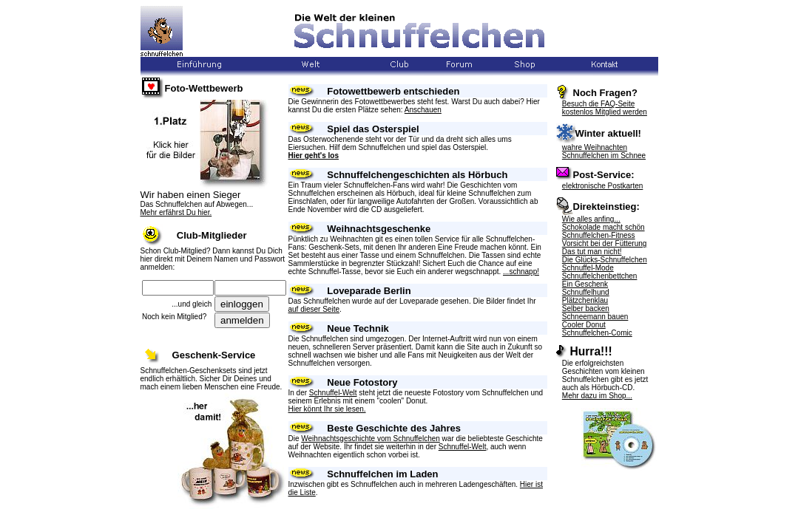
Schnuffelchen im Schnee (604, 156)
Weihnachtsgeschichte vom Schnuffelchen (371, 439)
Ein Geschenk (585, 284)
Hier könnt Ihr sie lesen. (327, 409)
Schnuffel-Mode (588, 268)
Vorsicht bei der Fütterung (605, 243)
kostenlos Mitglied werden (605, 112)
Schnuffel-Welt (333, 393)
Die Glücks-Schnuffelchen (605, 260)
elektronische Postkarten (603, 186)
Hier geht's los (314, 156)
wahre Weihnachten (595, 147)
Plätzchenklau (585, 300)
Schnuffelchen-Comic (597, 333)
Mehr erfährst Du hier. (176, 212)
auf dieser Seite (314, 309)
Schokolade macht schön (603, 227)
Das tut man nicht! (592, 252)
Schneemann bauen (595, 317)
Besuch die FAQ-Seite (598, 104)
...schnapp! (521, 272)
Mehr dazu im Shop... (597, 396)
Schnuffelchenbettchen (600, 276)
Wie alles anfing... (591, 219)
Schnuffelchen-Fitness (599, 235)
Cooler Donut (584, 325)
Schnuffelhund (586, 292)
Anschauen (423, 110)
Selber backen (586, 308)
